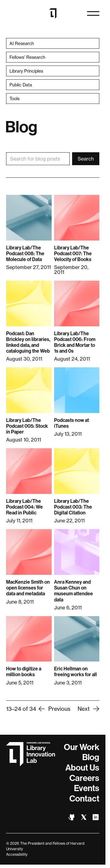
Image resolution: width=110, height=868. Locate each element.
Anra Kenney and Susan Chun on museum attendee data (73, 591)
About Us (82, 768)
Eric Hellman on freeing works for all (75, 672)
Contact (84, 799)
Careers (84, 778)
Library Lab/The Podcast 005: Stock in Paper (27, 426)
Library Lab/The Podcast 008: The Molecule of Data (25, 254)
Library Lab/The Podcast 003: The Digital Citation (73, 507)
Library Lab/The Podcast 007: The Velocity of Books (73, 254)
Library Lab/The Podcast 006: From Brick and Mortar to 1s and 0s (75, 342)
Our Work (82, 747)
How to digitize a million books (24, 672)
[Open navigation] (93, 13)
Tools (15, 99)
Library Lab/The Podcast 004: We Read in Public (24, 507)
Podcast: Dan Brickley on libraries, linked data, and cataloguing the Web (28, 342)
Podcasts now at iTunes (71, 423)
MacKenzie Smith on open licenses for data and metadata (28, 588)
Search (86, 159)
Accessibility (17, 854)
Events (87, 788)
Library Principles (26, 71)
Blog (91, 757)
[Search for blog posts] (38, 159)
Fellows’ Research (27, 57)
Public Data (21, 85)
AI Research (22, 43)
